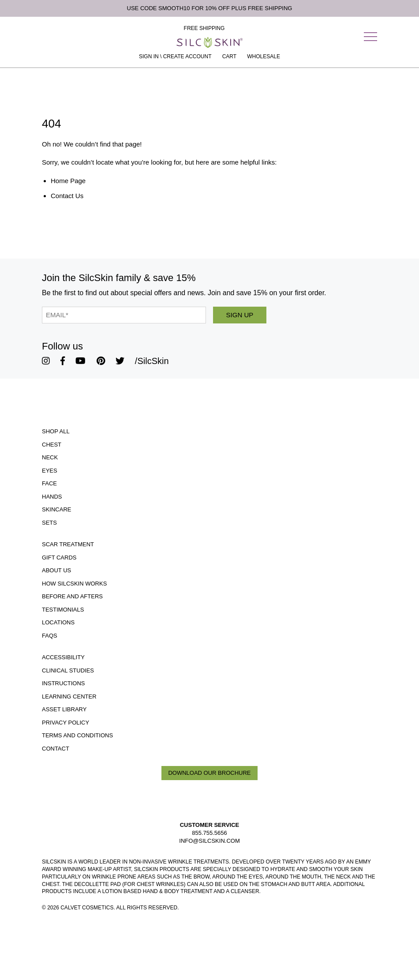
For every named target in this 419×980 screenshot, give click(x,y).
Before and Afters (72, 596)
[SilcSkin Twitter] (120, 361)
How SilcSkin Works (74, 584)
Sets (49, 523)
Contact (56, 749)
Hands (52, 497)
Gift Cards (59, 558)
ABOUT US (56, 570)
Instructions (64, 683)
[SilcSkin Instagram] (46, 361)
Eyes (50, 471)
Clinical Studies (68, 670)
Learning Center (69, 697)
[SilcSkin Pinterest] (101, 361)
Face (49, 483)
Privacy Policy (65, 723)
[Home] (209, 42)
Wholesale (264, 56)
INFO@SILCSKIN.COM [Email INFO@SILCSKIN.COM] (209, 841)
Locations (58, 622)
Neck (50, 457)
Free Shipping (204, 28)
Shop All (56, 431)
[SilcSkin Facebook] (63, 361)
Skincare (56, 509)
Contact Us (67, 196)
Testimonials (63, 610)
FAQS (50, 636)
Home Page (68, 181)
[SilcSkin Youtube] (80, 361)
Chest (52, 445)
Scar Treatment (68, 544)
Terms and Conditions (77, 735)
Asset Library (64, 709)
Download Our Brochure (209, 773)
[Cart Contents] (229, 56)
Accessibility (63, 657)
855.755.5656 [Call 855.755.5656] (209, 833)
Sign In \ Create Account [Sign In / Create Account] (175, 56)
